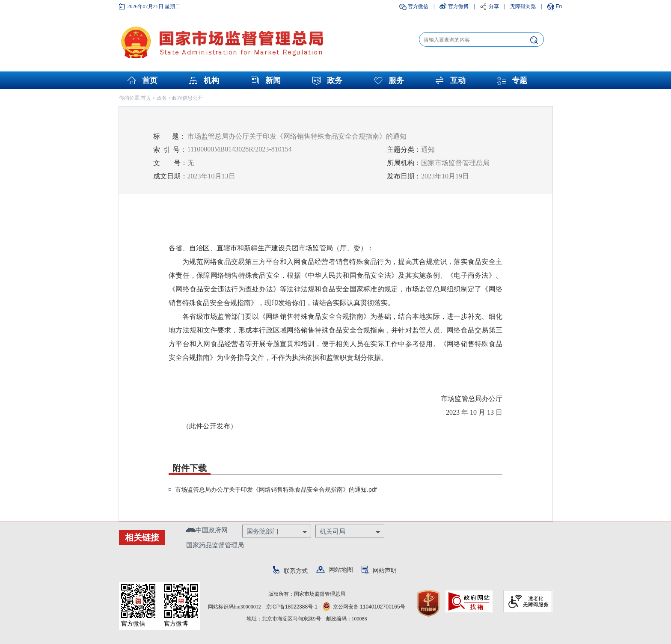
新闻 (273, 80)
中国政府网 (207, 530)
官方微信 (418, 6)
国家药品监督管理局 (215, 545)
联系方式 (290, 571)
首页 (150, 80)
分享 (494, 6)
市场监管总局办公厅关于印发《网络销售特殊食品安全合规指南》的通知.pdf (276, 490)
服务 (396, 80)
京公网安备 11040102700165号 (364, 607)
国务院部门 (263, 531)
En (559, 6)
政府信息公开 (187, 98)
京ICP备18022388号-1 (292, 607)
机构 (211, 80)
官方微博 (458, 6)
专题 (520, 80)
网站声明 (379, 570)
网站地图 (335, 570)
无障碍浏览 (523, 6)
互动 (458, 80)
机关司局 (333, 531)
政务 (335, 80)
